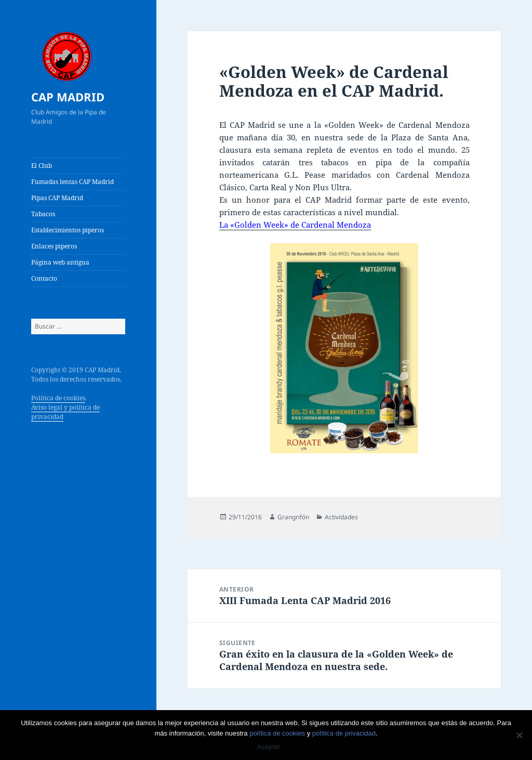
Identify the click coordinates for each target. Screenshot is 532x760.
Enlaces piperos (54, 246)
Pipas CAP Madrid (57, 198)
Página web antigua (60, 262)
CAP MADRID (68, 97)
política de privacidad (344, 733)
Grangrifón (293, 517)
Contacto (44, 278)
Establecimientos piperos (68, 230)
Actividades (341, 517)
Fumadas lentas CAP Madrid (72, 182)
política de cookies (277, 733)
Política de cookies (58, 398)
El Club (42, 166)
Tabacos (43, 214)
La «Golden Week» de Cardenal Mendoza (295, 225)
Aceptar (269, 747)
